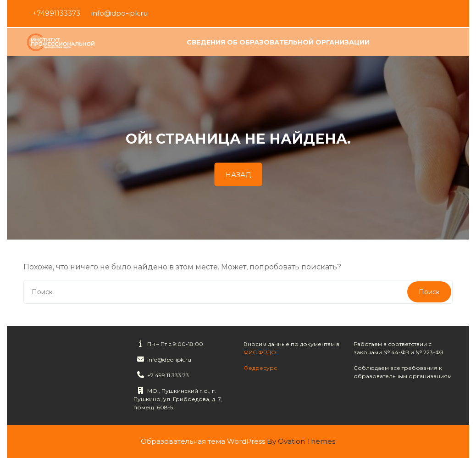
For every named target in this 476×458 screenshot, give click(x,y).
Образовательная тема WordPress (238, 441)
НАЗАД (238, 175)
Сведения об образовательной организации (278, 43)
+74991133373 (56, 13)
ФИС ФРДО (260, 350)
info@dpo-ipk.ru (119, 13)
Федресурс (260, 366)
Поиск (429, 292)
